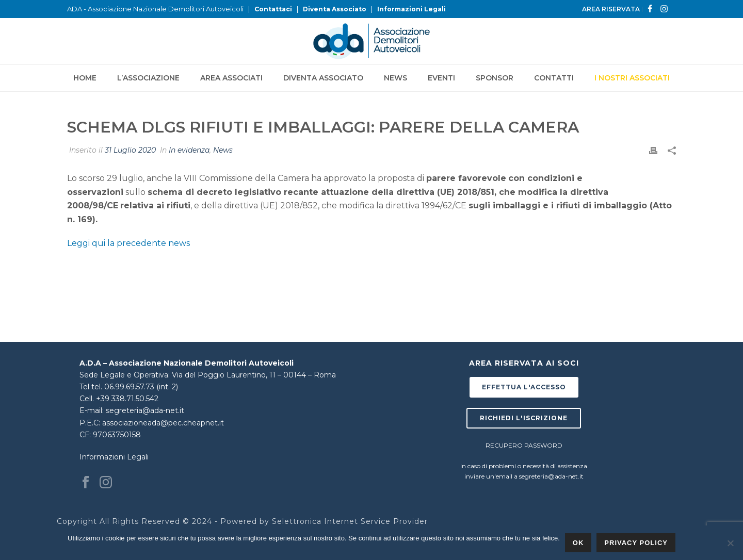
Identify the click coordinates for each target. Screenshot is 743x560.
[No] (730, 543)
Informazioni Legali (411, 9)
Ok (578, 543)
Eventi (441, 78)
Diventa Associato (335, 9)
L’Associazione (148, 78)
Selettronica (297, 521)
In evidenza (189, 150)
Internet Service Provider (376, 521)
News (395, 78)
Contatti (554, 78)
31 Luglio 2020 (130, 150)
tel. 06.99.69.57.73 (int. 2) (135, 387)
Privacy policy (636, 543)
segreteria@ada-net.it (145, 410)
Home (85, 78)
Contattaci (273, 9)
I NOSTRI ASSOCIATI (632, 78)
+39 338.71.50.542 (127, 399)
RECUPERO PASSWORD (524, 445)
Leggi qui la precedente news (128, 243)
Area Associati (231, 78)
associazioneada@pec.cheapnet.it (163, 423)
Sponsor (495, 78)
